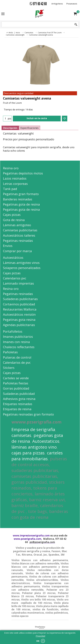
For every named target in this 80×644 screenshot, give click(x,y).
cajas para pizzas (28, 453)
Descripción (10, 128)
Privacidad (40, 636)
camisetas (21, 435)
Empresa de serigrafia (33, 429)
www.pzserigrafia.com (27, 539)
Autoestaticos (46, 441)
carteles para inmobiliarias (37, 456)
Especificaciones (29, 128)
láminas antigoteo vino (34, 447)
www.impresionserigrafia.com (31, 536)
